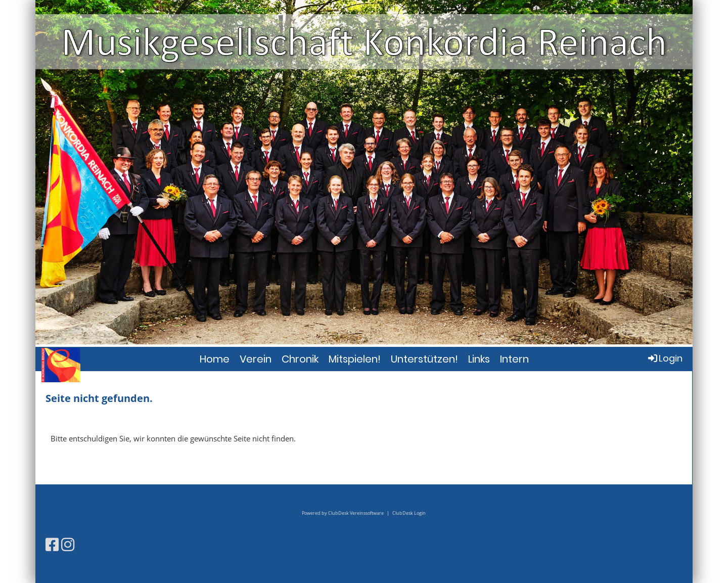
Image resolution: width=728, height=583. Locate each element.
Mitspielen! (355, 359)
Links (479, 359)
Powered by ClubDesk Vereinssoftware (343, 513)
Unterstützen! (424, 359)
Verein (256, 359)
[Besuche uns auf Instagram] (68, 544)
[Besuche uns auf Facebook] (52, 544)
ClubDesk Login (409, 513)
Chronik (300, 359)
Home (215, 359)
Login (665, 358)
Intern (514, 359)
